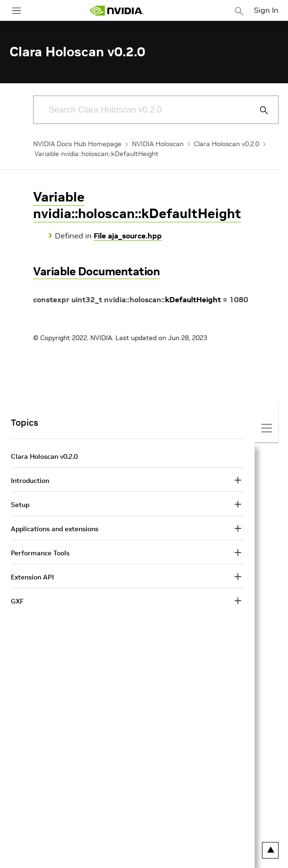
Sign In (266, 10)
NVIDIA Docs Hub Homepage (77, 144)
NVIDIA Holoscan (158, 144)
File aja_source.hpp (128, 236)
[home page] (117, 11)
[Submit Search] (259, 110)
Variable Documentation (96, 271)
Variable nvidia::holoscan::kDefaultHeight (96, 154)
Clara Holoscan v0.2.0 (227, 144)
